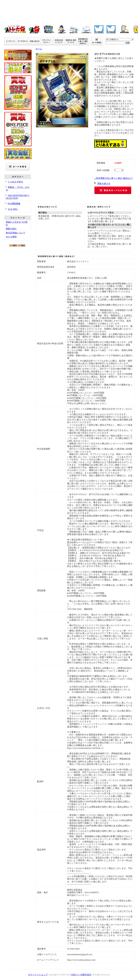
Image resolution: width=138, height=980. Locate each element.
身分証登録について (16, 233)
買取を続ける (104, 184)
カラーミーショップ (38, 975)
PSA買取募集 (14, 204)
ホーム (39, 49)
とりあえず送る (15, 182)
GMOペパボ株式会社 (81, 975)
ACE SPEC (13, 209)
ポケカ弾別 (11, 237)
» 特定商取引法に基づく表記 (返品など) (114, 178)
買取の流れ (11, 229)
